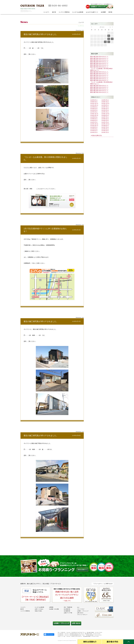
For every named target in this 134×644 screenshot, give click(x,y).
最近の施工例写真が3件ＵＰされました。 (41, 34)
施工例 (54, 12)
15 (109, 39)
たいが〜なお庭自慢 (78, 12)
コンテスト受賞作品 (64, 12)
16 (112, 39)
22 (109, 42)
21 (105, 42)
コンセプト (46, 12)
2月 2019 (102, 27)
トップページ (81, 26)
